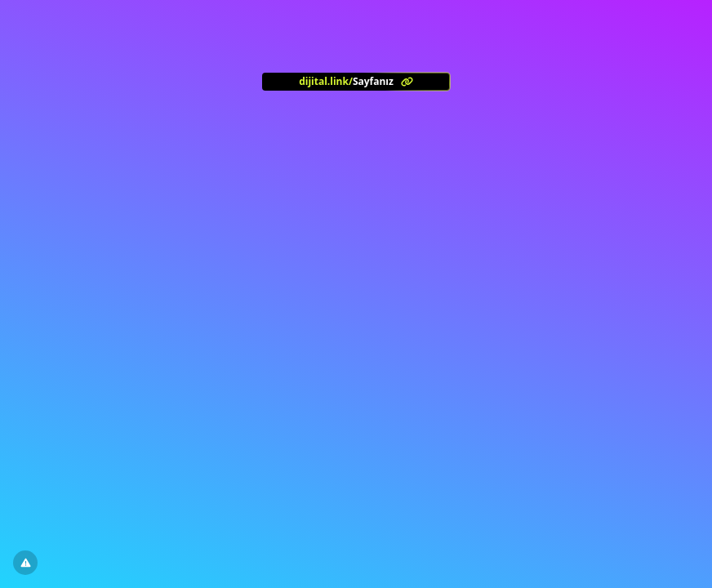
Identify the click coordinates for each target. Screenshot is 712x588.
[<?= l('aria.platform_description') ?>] (356, 82)
